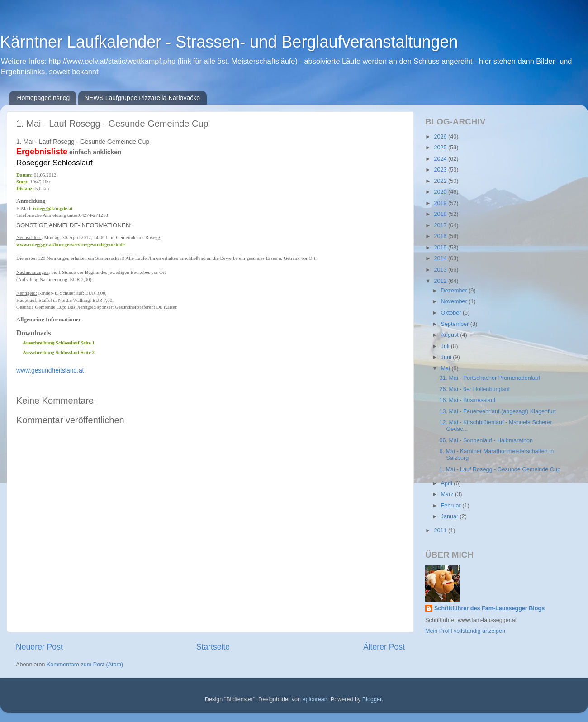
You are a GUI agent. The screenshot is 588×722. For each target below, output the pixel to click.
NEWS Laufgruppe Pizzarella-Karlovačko (142, 98)
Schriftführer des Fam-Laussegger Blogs (489, 608)
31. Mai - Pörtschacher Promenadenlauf (490, 378)
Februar (452, 506)
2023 (441, 170)
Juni (447, 357)
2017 (441, 225)
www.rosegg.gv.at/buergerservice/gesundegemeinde (71, 244)
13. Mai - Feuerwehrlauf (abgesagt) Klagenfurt (498, 411)
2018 (441, 214)
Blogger (372, 699)
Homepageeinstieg (44, 98)
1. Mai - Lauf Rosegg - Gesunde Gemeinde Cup (500, 469)
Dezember (455, 291)
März (448, 494)
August (451, 335)
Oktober (452, 313)
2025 (441, 148)
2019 (441, 203)
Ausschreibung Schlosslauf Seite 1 (59, 343)
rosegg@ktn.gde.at (53, 208)
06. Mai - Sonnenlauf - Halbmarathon (486, 440)
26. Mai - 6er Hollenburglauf (474, 389)
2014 (441, 258)
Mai (446, 368)
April (448, 483)
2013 (441, 270)
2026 (441, 137)
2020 (441, 192)
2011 (441, 531)
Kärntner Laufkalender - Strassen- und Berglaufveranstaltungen (229, 42)
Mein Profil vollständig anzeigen (465, 631)
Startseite (213, 647)
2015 (441, 248)
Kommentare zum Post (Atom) (85, 665)
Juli (446, 346)
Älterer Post (384, 647)
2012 (441, 281)
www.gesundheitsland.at (50, 370)
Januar (450, 516)
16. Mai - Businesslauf (467, 400)
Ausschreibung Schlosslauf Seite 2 (59, 352)
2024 (441, 159)
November (455, 301)
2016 (441, 236)
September (456, 324)
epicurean (315, 699)
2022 (441, 181)
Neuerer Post (39, 647)
